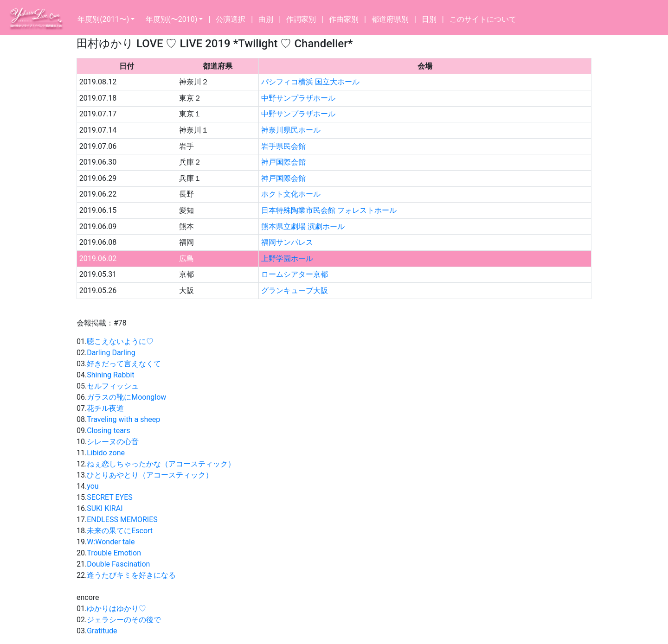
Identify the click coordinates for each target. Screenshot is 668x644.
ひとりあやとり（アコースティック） (150, 475)
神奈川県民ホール (291, 130)
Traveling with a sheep (123, 419)
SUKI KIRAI (105, 508)
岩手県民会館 (283, 146)
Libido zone (106, 453)
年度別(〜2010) (171, 19)
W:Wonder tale (111, 542)
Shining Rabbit (110, 375)
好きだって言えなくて (124, 364)
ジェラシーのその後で (124, 620)
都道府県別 (390, 19)
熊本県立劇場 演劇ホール (303, 226)
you (93, 486)
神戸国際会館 (283, 162)
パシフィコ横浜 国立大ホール (310, 82)
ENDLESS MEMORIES (122, 520)
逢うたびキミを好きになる (131, 575)
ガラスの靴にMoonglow (126, 397)
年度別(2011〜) (103, 19)
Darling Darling (111, 353)
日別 (429, 19)
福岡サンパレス (287, 242)
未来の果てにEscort (120, 531)
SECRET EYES (110, 497)
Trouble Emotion (114, 553)
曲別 (266, 19)
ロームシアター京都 (295, 274)
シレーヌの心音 (113, 442)
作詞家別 (301, 19)
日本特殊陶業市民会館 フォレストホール (329, 210)
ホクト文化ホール (291, 194)
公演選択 (231, 19)
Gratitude (102, 631)
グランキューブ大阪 (295, 290)
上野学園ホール (287, 258)
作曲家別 (344, 19)
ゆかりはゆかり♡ (116, 609)
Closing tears (108, 430)
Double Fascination (118, 564)
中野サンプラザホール (298, 98)
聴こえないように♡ (120, 341)
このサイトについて (483, 19)
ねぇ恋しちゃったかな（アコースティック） (161, 464)
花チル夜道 (105, 408)
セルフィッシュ (113, 386)
